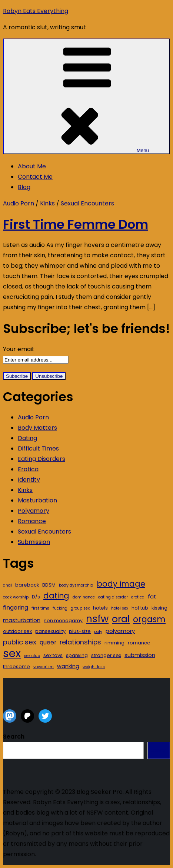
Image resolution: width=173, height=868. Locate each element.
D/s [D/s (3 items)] (36, 597)
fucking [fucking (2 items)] (60, 608)
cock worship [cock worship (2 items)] (16, 597)
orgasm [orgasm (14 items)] (149, 620)
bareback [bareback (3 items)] (27, 585)
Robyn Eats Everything (36, 11)
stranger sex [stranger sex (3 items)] (106, 655)
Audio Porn (19, 203)
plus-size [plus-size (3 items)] (80, 631)
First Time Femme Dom (76, 224)
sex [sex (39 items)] (12, 653)
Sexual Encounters (87, 203)
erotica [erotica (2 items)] (138, 597)
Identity (29, 480)
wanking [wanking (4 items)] (68, 666)
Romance (32, 521)
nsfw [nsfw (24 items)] (97, 619)
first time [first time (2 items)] (40, 608)
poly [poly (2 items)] (98, 632)
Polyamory (34, 511)
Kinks (47, 203)
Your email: (19, 349)
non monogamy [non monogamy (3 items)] (63, 621)
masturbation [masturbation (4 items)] (22, 620)
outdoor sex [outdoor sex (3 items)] (17, 631)
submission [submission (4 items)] (140, 655)
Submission (34, 542)
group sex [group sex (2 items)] (80, 608)
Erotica (28, 469)
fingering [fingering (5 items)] (16, 608)
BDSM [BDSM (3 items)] (49, 585)
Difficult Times (38, 448)
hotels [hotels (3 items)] (100, 608)
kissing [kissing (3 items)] (159, 608)
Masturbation (37, 500)
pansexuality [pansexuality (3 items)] (50, 631)
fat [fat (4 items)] (152, 597)
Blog (24, 187)
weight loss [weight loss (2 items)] (94, 667)
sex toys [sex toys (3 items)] (53, 655)
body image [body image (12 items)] (121, 584)
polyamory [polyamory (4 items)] (120, 631)
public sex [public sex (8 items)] (20, 642)
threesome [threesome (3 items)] (16, 666)
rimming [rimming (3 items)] (114, 643)
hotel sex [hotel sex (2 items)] (120, 608)
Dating (27, 438)
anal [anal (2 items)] (7, 585)
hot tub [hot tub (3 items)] (140, 608)
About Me (32, 166)
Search (14, 737)
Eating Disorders (41, 459)
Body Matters (37, 428)
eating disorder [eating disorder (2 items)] (113, 597)
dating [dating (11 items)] (56, 596)
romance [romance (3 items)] (139, 643)
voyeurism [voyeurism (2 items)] (44, 667)
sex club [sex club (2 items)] (32, 656)
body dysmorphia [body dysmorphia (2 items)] (76, 585)
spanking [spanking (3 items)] (77, 655)
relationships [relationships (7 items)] (80, 642)
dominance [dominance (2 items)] (84, 597)
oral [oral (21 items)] (121, 619)
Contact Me (35, 177)
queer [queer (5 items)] (48, 642)
